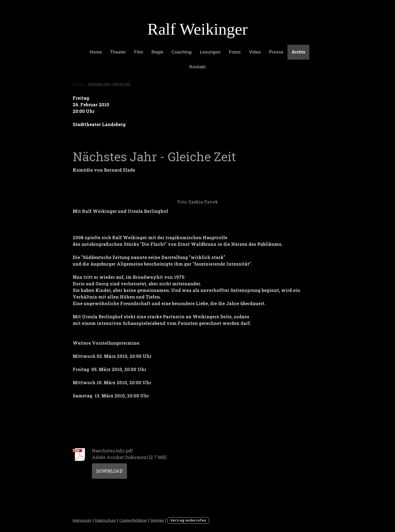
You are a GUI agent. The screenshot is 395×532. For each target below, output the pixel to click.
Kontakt (198, 67)
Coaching (182, 52)
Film (139, 52)
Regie (157, 52)
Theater (118, 52)
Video (255, 52)
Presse (276, 52)
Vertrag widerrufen (188, 520)
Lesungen (210, 52)
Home (96, 52)
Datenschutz (105, 520)
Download (109, 471)
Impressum (82, 520)
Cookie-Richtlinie (133, 520)
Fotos (235, 52)
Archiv (298, 52)
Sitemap (157, 520)
